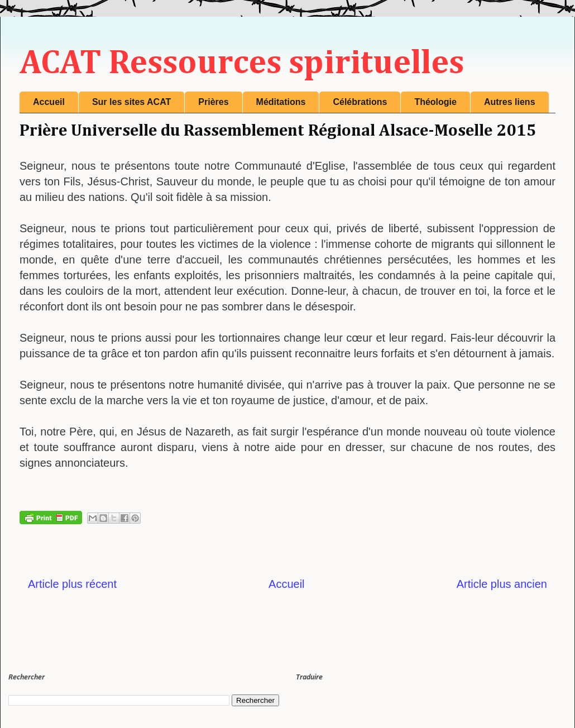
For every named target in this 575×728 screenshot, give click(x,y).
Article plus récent (72, 584)
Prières (213, 102)
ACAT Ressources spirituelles (242, 64)
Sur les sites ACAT (131, 102)
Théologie (435, 102)
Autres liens (510, 102)
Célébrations (360, 102)
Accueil (49, 102)
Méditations (281, 102)
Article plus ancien (502, 584)
